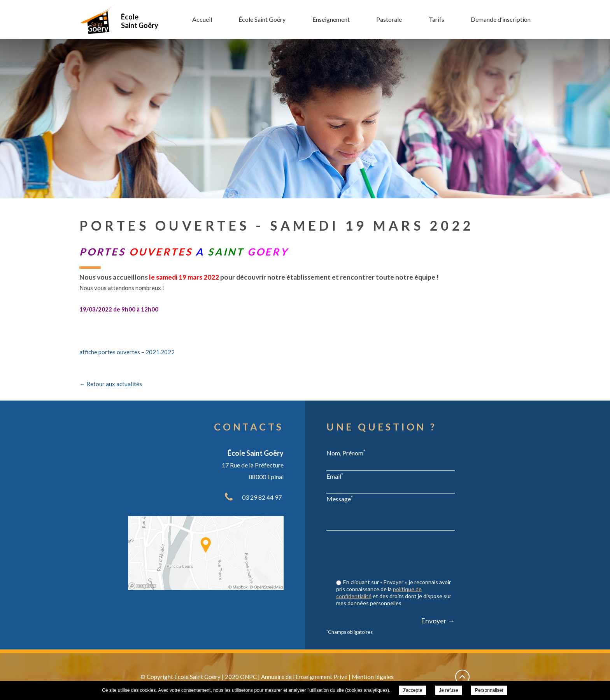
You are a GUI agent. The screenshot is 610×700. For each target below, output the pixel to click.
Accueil (202, 19)
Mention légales (373, 677)
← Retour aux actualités (111, 384)
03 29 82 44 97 (262, 497)
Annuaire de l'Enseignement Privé (304, 677)
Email (335, 476)
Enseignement (331, 19)
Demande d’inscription (501, 19)
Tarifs (436, 19)
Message (340, 499)
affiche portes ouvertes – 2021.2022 (127, 352)
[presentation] (396, 556)
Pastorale (389, 19)
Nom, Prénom (346, 453)
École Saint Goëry (262, 19)
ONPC (248, 677)
